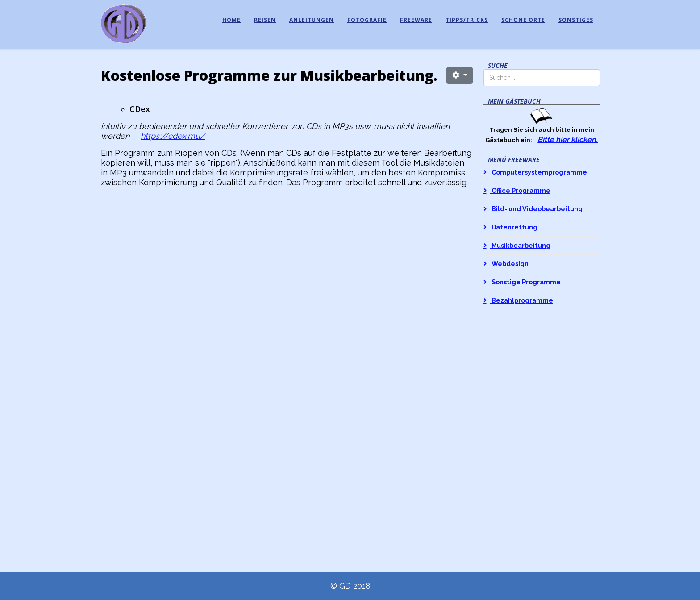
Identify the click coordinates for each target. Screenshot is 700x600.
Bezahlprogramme (522, 300)
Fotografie (367, 20)
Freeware (416, 20)
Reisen (265, 20)
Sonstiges (576, 20)
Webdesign (509, 264)
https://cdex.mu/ (173, 136)
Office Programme (520, 190)
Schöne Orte (523, 20)
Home (231, 20)
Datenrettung (514, 227)
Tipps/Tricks (467, 20)
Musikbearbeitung (520, 245)
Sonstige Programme (525, 282)
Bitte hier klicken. (568, 140)
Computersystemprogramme (539, 172)
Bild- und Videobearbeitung (536, 209)
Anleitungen (312, 20)
